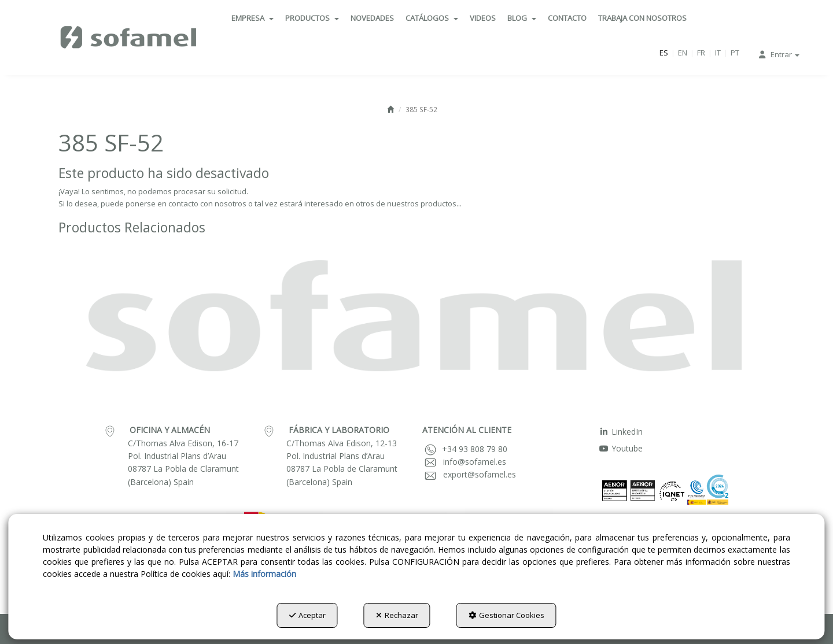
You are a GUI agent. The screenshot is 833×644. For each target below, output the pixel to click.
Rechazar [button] (397, 615)
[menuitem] (253, 18)
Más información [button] (264, 574)
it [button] (718, 53)
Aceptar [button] (307, 615)
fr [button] (701, 53)
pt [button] (735, 53)
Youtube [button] (621, 448)
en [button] (683, 53)
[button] (129, 38)
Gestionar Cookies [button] (506, 615)
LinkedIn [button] (621, 432)
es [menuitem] (664, 53)
